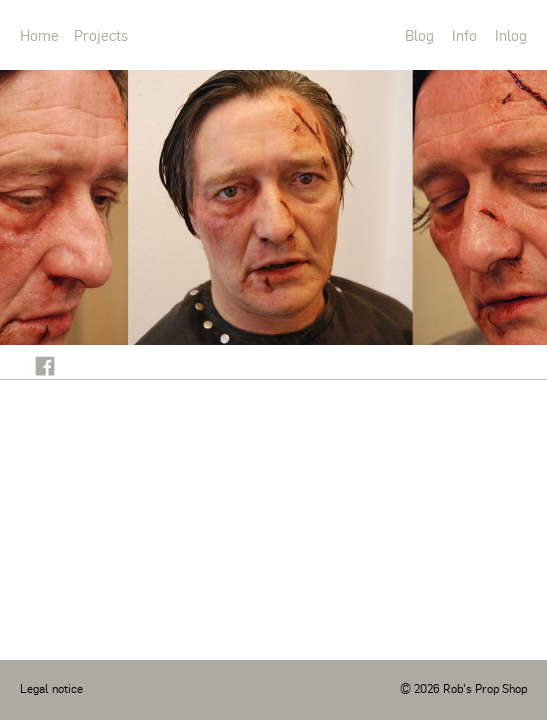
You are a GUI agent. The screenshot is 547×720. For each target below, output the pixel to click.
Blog (419, 34)
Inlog (511, 34)
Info (464, 34)
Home (39, 34)
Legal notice (51, 688)
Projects (101, 34)
